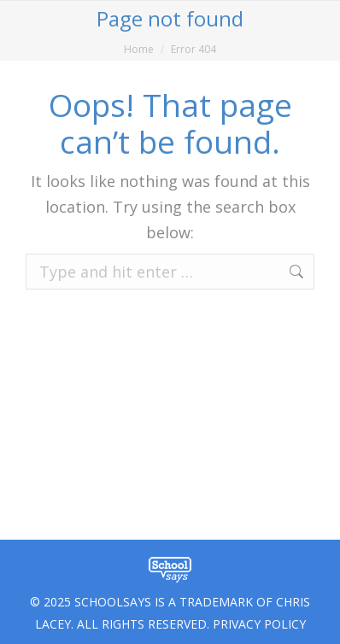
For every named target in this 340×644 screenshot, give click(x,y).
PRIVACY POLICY (259, 624)
